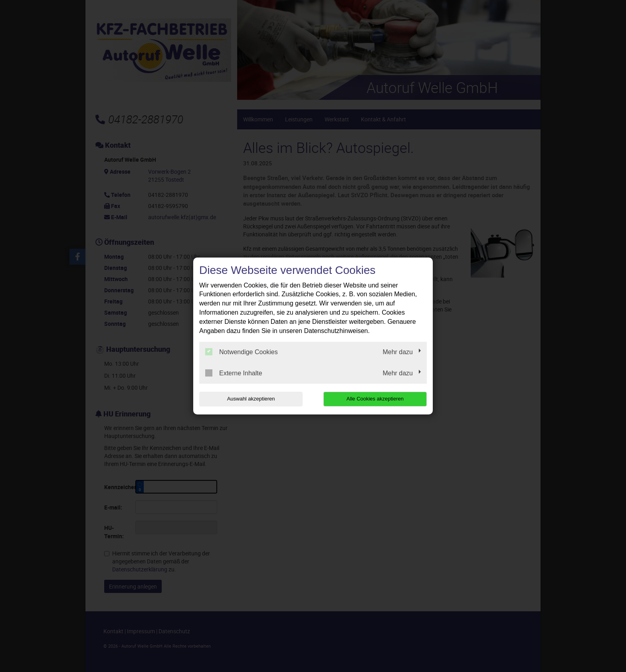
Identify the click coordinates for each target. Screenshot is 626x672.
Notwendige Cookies (242, 352)
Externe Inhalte (234, 373)
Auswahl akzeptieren (250, 399)
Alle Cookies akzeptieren (375, 399)
